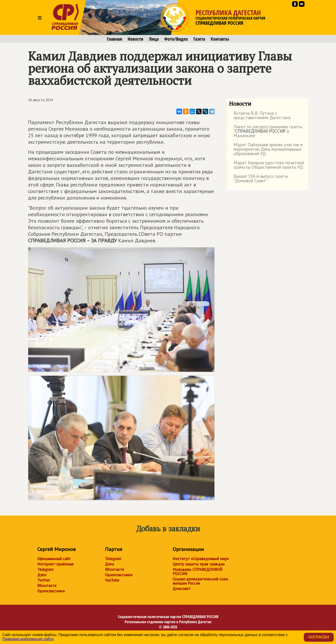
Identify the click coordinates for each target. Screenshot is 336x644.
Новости (135, 39)
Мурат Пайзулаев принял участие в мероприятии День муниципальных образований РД (266, 149)
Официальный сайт (54, 559)
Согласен (319, 637)
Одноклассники (51, 591)
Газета (199, 39)
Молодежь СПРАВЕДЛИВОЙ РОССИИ (198, 572)
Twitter (44, 580)
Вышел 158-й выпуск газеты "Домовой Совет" (258, 179)
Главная (114, 39)
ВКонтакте (47, 586)
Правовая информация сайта (28, 639)
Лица (154, 39)
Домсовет (182, 589)
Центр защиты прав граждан (199, 564)
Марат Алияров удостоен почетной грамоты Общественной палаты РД (266, 165)
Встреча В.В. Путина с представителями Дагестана (260, 116)
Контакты (220, 39)
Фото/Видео (176, 39)
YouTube (112, 580)
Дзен (42, 575)
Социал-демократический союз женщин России (200, 581)
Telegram (45, 569)
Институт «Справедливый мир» (201, 559)
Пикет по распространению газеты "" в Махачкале (266, 131)
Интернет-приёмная (55, 564)
